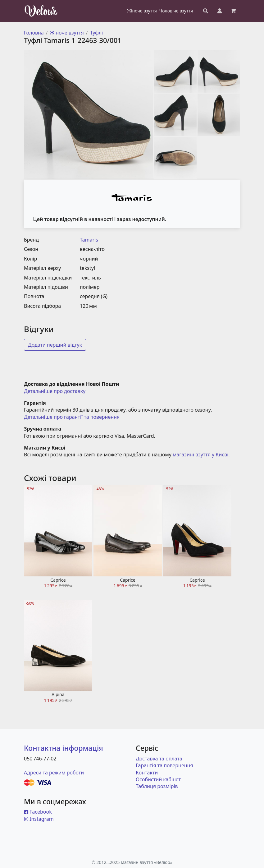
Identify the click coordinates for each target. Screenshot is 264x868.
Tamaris (89, 240)
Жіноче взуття (67, 33)
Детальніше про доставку (55, 391)
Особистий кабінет (158, 779)
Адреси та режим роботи (54, 773)
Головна (34, 33)
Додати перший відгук (55, 345)
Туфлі (97, 33)
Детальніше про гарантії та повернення (72, 417)
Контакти (147, 773)
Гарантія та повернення (164, 765)
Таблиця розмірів (157, 786)
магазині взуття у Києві (200, 455)
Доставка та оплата (159, 759)
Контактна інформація (64, 748)
